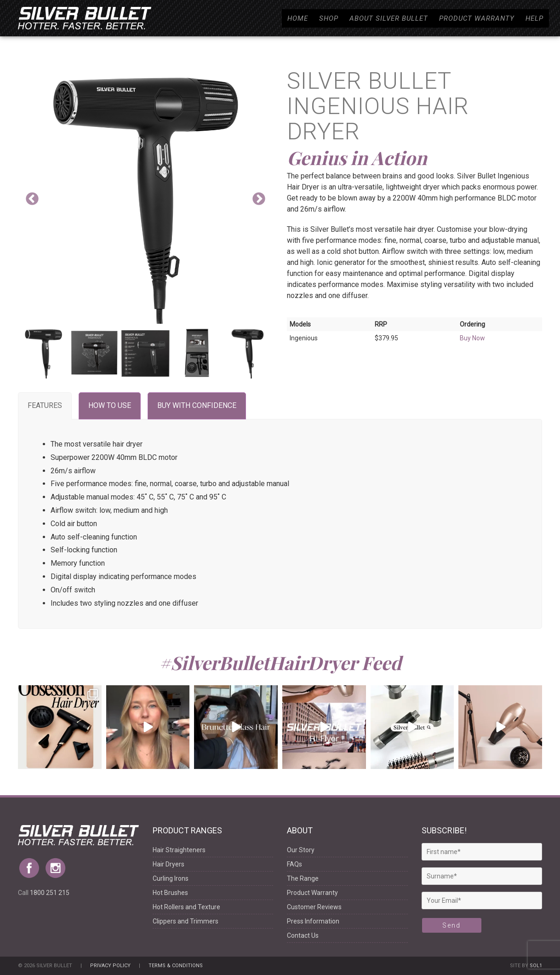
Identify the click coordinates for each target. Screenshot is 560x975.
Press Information (313, 921)
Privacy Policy (110, 966)
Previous (32, 199)
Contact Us (303, 935)
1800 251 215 (50, 893)
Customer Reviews (314, 907)
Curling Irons (171, 878)
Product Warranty (477, 18)
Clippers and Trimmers (186, 921)
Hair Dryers (169, 864)
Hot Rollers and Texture (186, 907)
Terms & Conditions (176, 966)
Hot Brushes (170, 893)
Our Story (301, 850)
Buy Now (472, 338)
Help (534, 18)
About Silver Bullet (389, 18)
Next (259, 199)
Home (298, 18)
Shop (329, 18)
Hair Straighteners (179, 850)
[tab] (45, 406)
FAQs (294, 864)
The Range (303, 878)
